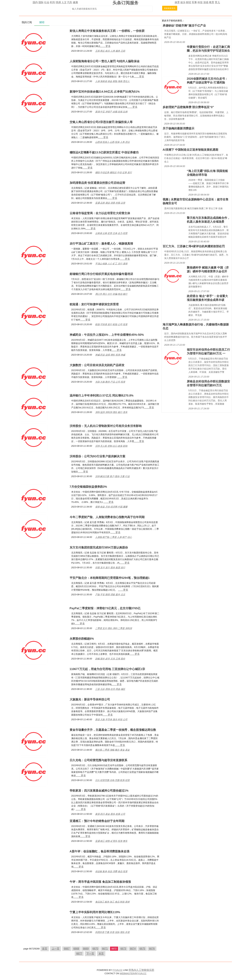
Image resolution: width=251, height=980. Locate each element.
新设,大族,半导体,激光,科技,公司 (111, 719)
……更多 (105, 46)
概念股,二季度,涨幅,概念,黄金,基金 (112, 750)
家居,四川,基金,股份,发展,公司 (110, 814)
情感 (58, 2)
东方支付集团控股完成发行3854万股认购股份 (99, 548)
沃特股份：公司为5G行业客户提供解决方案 (97, 456)
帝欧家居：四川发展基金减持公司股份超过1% (99, 791)
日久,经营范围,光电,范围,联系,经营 (112, 780)
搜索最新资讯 (170, 8)
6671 (105, 949)
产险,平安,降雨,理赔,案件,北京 (110, 595)
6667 (67, 949)
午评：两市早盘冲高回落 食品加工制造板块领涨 (100, 882)
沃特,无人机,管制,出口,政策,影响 (111, 446)
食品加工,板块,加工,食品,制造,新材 (112, 902)
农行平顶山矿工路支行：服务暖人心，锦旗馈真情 (101, 244)
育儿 (217, 2)
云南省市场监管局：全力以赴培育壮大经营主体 (100, 213)
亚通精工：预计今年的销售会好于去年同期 (97, 821)
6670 (95, 949)
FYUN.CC (117, 970)
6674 (133, 949)
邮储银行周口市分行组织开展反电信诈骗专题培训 (101, 274)
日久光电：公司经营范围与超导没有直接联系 (98, 760)
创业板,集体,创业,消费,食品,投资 (111, 871)
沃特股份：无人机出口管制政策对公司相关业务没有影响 (106, 426)
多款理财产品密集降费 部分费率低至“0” (188, 107)
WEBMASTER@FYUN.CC (133, 973)
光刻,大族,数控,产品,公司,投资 (110, 382)
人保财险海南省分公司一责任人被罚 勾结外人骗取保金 (105, 61)
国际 (41, 2)
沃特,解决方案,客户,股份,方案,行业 (112, 476)
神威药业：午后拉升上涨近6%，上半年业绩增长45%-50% (107, 335)
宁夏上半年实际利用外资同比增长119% (95, 912)
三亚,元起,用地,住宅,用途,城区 (110, 689)
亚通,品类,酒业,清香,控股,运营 (110, 203)
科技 (200, 2)
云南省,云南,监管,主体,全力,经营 (111, 233)
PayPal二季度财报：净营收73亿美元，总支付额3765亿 (105, 608)
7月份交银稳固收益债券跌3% (88, 487)
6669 (86, 949)
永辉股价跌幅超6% (82, 639)
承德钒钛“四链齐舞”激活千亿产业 (184, 26)
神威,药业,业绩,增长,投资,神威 (110, 355)
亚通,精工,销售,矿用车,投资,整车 (111, 841)
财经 (189, 2)
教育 (212, 2)
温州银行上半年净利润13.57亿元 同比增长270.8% (102, 396)
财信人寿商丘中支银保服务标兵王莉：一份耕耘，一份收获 (107, 31)
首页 (45, 949)
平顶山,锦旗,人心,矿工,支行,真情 (111, 264)
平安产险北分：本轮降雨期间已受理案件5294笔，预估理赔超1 (110, 578)
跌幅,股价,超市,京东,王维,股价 (110, 659)
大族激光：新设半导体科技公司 (90, 699)
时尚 (53, 2)
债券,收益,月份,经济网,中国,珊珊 (111, 507)
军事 (194, 2)
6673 (123, 949)
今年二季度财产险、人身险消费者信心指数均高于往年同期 (107, 517)
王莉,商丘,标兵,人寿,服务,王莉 (110, 51)
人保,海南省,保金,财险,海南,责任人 (112, 81)
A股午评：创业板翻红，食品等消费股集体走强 (99, 851)
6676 (152, 949)
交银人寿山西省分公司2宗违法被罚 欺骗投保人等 (101, 122)
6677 (79, 954)
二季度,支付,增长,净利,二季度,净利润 (114, 628)
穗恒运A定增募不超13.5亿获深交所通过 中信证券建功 (104, 152)
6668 (76, 949)
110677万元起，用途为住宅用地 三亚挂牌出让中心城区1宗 (107, 669)
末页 (101, 954)
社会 (47, 2)
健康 (75, 2)
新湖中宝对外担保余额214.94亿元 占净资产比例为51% (105, 92)
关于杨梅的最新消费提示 (178, 128)
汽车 (70, 2)
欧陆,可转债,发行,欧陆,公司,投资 (111, 324)
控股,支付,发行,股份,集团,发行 (110, 567)
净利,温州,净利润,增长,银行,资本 (111, 412)
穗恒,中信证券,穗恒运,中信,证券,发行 (114, 172)
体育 (177, 2)
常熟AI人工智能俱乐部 (141, 970)
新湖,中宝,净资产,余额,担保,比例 (111, 112)
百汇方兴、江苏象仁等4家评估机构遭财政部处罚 (194, 246)
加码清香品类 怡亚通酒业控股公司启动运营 (97, 183)
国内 (35, 2)
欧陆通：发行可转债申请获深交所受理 (94, 304)
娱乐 (183, 2)
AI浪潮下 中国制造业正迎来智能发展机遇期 (190, 150)
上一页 (56, 949)
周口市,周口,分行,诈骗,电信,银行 (111, 294)
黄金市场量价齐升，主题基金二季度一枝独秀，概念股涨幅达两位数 (113, 730)
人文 (64, 2)
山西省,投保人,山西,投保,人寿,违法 (112, 142)
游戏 (206, 2)
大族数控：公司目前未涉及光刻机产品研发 (97, 365)
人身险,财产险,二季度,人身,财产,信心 (114, 537)
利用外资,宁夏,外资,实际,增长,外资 (112, 932)
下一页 (90, 954)
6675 (142, 949)
